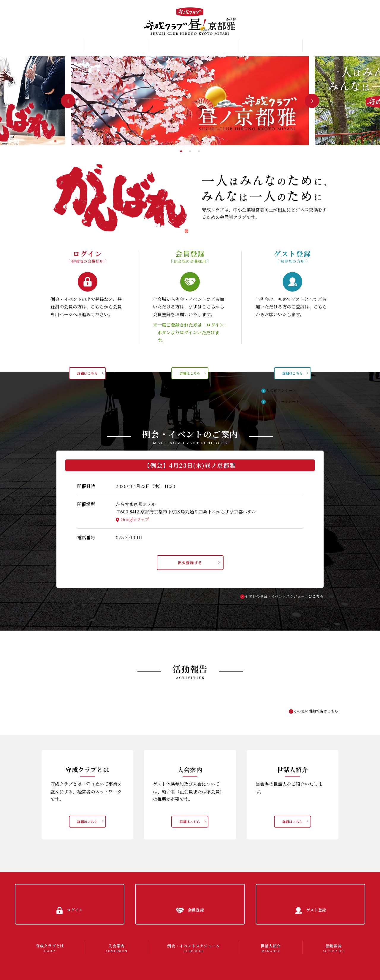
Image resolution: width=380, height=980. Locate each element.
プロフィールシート (286, 401)
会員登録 (352, 19)
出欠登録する (190, 564)
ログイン (352, 8)
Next (312, 101)
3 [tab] (199, 151)
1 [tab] (181, 151)
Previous (68, 101)
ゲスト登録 (354, 29)
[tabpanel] (190, 101)
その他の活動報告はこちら (314, 714)
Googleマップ (135, 519)
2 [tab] (190, 151)
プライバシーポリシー (40, 969)
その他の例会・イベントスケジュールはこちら (281, 599)
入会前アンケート (284, 390)
